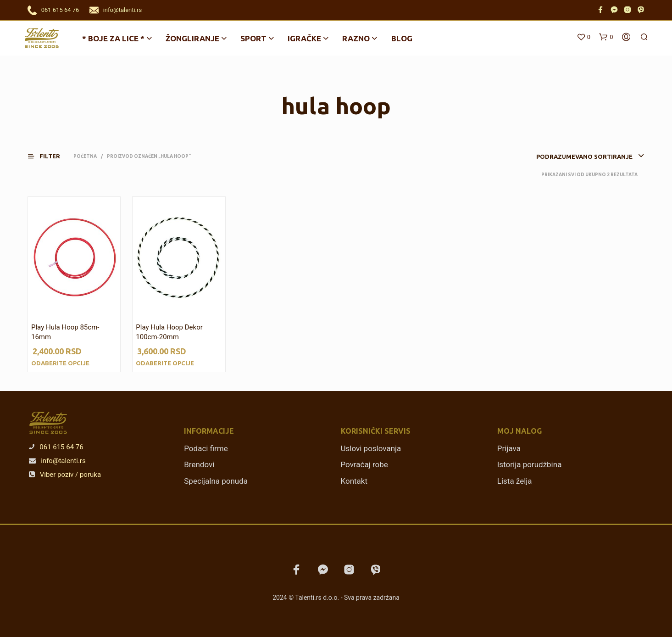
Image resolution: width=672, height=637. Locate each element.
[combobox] (576, 156)
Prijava (509, 448)
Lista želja (515, 481)
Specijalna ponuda (216, 481)
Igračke (304, 38)
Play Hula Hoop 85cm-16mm (65, 332)
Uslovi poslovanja (371, 448)
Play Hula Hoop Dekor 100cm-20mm (169, 332)
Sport (253, 38)
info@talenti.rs (122, 10)
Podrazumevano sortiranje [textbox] (584, 156)
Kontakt (354, 481)
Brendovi (199, 464)
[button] (50, 156)
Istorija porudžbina (530, 464)
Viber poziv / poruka (65, 475)
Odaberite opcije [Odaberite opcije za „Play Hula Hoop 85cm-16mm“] (60, 363)
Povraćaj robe (364, 464)
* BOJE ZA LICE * (113, 38)
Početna (85, 156)
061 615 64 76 (60, 10)
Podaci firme (206, 448)
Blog (402, 38)
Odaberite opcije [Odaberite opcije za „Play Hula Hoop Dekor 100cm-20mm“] (165, 363)
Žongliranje (192, 38)
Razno (356, 38)
